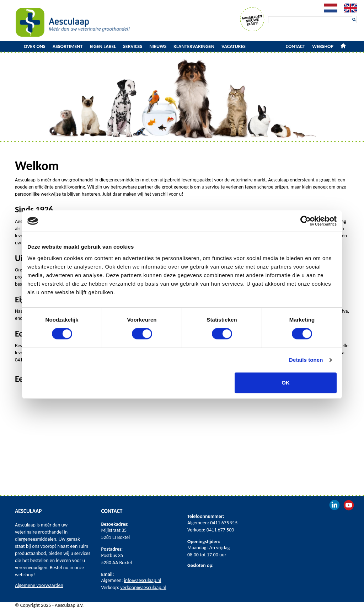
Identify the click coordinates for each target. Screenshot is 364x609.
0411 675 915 (224, 523)
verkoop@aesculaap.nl (143, 587)
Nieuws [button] (158, 46)
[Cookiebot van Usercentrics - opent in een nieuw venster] (306, 221)
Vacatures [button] (234, 46)
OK (286, 383)
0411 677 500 (220, 530)
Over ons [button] (35, 46)
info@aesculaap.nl (143, 580)
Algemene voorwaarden (39, 585)
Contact (296, 46)
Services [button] (133, 46)
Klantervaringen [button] (194, 46)
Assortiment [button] (68, 46)
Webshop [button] (323, 46)
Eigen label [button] (103, 46)
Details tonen (306, 360)
